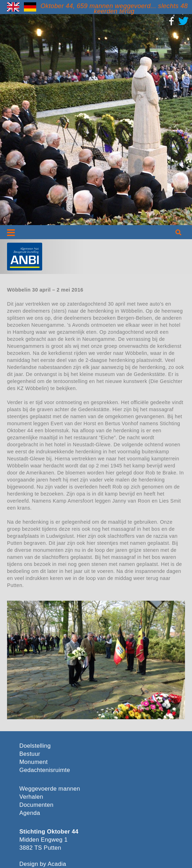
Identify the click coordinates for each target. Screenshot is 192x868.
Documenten (36, 805)
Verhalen (31, 797)
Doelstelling (35, 746)
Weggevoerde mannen (50, 789)
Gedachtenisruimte (45, 770)
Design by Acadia (43, 864)
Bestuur (30, 754)
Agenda (30, 813)
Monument (34, 762)
